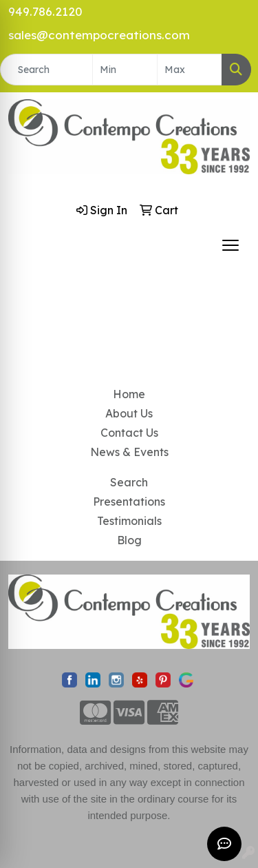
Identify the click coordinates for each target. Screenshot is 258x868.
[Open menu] (230, 245)
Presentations (129, 502)
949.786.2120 (45, 11)
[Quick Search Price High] (190, 70)
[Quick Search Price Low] (125, 70)
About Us (129, 413)
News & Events (129, 452)
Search (129, 482)
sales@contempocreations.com (99, 35)
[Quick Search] (46, 70)
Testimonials (129, 521)
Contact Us (129, 433)
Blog (129, 540)
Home (129, 394)
